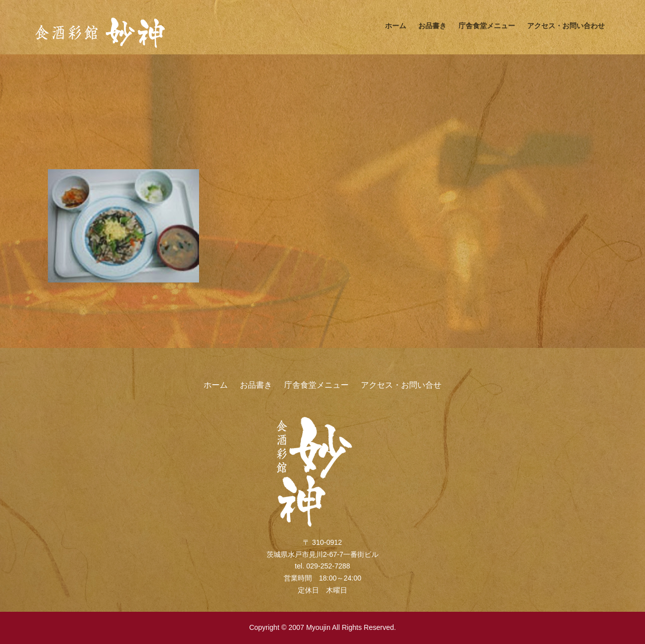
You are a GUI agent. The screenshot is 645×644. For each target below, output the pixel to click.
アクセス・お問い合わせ (566, 26)
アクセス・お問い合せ (401, 385)
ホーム (396, 26)
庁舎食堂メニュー (487, 26)
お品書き (432, 26)
